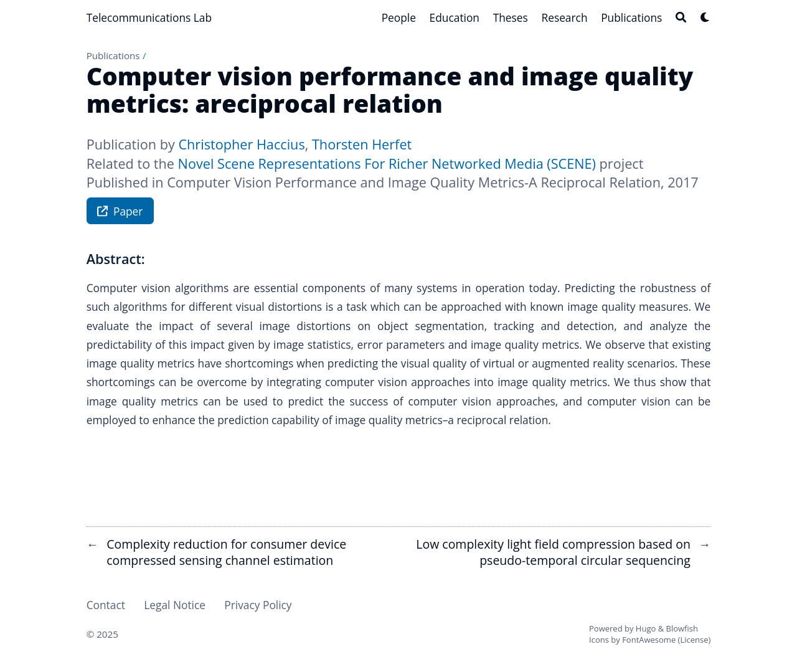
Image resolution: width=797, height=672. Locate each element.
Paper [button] (120, 213)
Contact (106, 605)
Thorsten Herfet (362, 144)
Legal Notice (175, 605)
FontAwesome (649, 640)
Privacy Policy (258, 605)
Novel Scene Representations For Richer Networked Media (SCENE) (387, 163)
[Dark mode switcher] (705, 17)
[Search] (681, 17)
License (694, 640)
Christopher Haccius (241, 144)
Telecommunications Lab (149, 17)
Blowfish (682, 628)
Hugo (646, 628)
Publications (113, 55)
